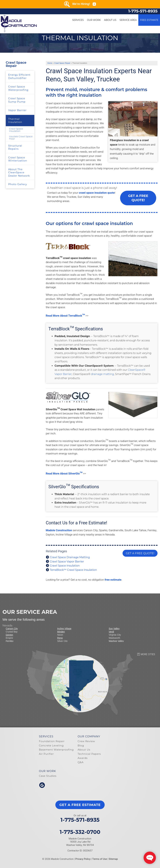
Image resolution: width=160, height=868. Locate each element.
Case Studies (48, 776)
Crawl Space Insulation (65, 566)
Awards (83, 758)
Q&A (80, 762)
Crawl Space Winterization (18, 159)
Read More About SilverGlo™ (64, 474)
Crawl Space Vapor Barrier (67, 562)
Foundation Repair (52, 741)
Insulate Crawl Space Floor (21, 138)
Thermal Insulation (15, 121)
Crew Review (86, 741)
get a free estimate (80, 805)
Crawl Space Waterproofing (18, 88)
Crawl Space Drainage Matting (70, 557)
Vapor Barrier (17, 110)
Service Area (128, 20)
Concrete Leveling (51, 745)
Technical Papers (89, 754)
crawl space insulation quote (97, 193)
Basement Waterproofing (56, 750)
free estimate (113, 580)
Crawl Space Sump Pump (17, 100)
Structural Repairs (15, 147)
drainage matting (102, 374)
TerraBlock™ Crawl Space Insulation (73, 570)
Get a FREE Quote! (138, 198)
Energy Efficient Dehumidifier (19, 76)
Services (78, 20)
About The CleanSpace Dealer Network (19, 172)
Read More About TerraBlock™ (65, 316)
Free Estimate (149, 20)
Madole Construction (59, 530)
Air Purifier (46, 754)
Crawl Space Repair (16, 64)
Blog (81, 745)
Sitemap (113, 859)
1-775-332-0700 (80, 832)
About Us (110, 20)
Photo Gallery (18, 184)
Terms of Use (100, 859)
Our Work (94, 20)
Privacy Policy (83, 859)
